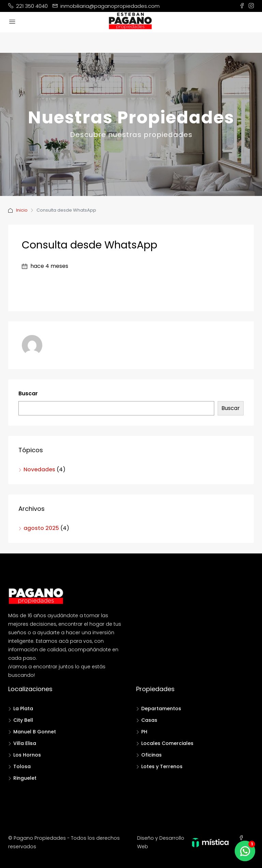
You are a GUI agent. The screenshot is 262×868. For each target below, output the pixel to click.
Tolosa (22, 766)
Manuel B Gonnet (35, 732)
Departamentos (161, 709)
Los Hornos (27, 755)
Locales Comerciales (167, 743)
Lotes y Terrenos (162, 766)
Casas (149, 720)
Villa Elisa (25, 743)
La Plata (23, 709)
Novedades (39, 469)
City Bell (23, 720)
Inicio (22, 210)
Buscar (28, 393)
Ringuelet (25, 778)
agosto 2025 (41, 528)
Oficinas (151, 755)
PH (144, 732)
